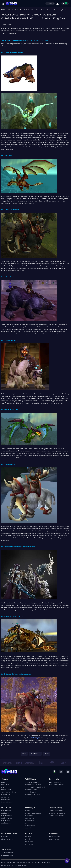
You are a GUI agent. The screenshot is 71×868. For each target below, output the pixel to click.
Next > (47, 754)
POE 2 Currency (6, 811)
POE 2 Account (6, 823)
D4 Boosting (29, 842)
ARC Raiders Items (7, 853)
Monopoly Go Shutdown (33, 813)
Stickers (28, 811)
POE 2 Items (5, 813)
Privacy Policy (6, 795)
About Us (4, 782)
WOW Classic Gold (31, 790)
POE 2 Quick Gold (7, 816)
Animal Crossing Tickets (57, 813)
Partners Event (30, 821)
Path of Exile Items (55, 782)
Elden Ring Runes (55, 839)
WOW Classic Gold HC (32, 792)
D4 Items (28, 837)
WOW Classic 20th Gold (33, 785)
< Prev (24, 754)
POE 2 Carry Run (7, 818)
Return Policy (6, 797)
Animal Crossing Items (57, 816)
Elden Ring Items (55, 837)
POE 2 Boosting (6, 821)
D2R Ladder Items (7, 839)
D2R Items (5, 837)
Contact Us (5, 785)
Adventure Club (30, 826)
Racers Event (29, 818)
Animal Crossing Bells (56, 811)
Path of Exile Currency (56, 785)
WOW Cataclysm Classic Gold (35, 787)
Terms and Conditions (9, 792)
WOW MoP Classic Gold (33, 782)
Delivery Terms (6, 790)
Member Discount (7, 802)
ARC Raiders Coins (7, 855)
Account (28, 828)
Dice (27, 823)
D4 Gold (28, 839)
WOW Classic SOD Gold (33, 795)
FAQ (3, 787)
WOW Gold (29, 797)
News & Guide (6, 800)
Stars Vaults (29, 816)
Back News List (35, 754)
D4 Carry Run (30, 844)
